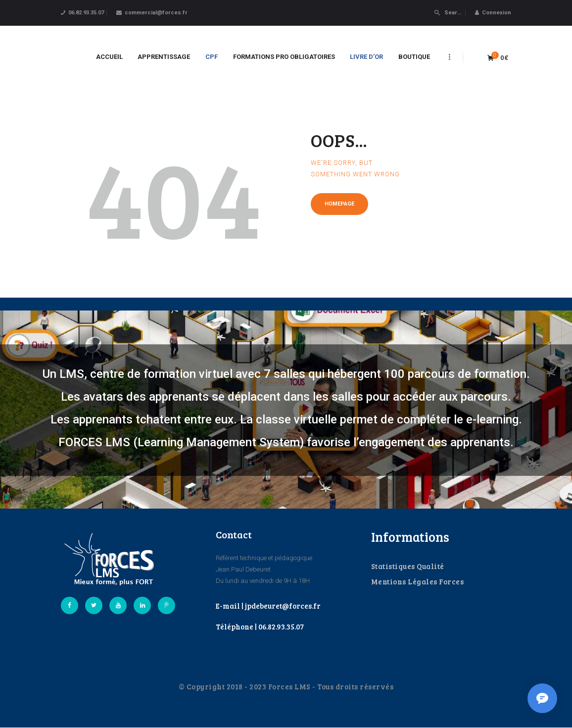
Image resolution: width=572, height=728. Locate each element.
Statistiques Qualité (408, 566)
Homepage (339, 204)
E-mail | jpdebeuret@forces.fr (268, 606)
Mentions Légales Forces (418, 581)
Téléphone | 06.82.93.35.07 (260, 626)
